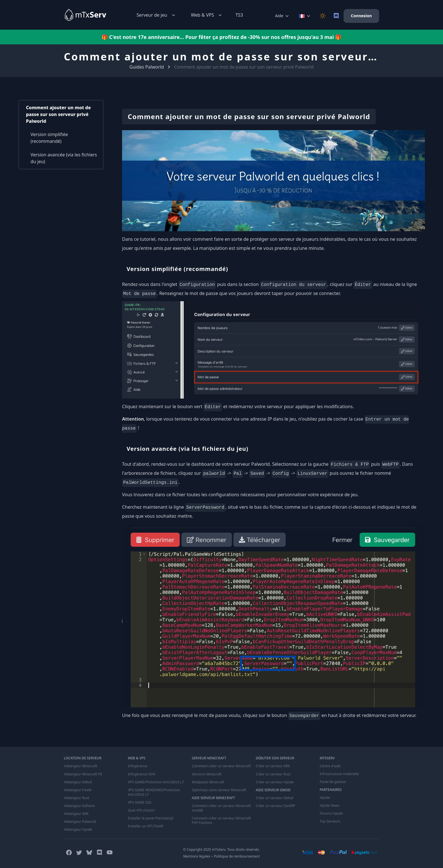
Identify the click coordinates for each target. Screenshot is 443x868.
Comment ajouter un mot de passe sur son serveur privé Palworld (58, 114)
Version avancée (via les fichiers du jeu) (64, 158)
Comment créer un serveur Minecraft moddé (221, 808)
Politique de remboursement (237, 856)
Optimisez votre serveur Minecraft (219, 790)
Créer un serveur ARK (273, 766)
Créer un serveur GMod (274, 798)
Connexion (361, 16)
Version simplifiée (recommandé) (49, 138)
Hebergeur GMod (78, 782)
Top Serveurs (330, 821)
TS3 (239, 15)
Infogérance (137, 766)
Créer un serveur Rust (273, 774)
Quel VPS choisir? (141, 810)
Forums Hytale (331, 814)
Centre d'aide (330, 766)
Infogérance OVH (141, 774)
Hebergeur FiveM (78, 790)
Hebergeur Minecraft (81, 766)
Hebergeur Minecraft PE (83, 774)
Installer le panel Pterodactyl (150, 818)
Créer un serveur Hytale (275, 782)
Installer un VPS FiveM (145, 826)
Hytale (325, 798)
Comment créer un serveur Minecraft (221, 766)
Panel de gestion (333, 782)
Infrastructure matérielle (339, 774)
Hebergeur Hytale (78, 829)
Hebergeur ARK (76, 814)
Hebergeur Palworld (80, 821)
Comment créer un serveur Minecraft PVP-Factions (221, 820)
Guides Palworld (147, 67)
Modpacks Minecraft (208, 782)
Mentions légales (197, 856)
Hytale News (330, 806)
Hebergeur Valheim (79, 806)
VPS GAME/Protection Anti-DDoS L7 (156, 782)
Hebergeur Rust (76, 798)
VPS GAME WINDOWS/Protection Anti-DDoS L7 (154, 792)
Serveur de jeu (156, 15)
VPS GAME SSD (139, 802)
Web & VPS (207, 15)
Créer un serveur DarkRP (275, 806)
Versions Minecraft (207, 774)
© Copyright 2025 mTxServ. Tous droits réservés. (221, 849)
